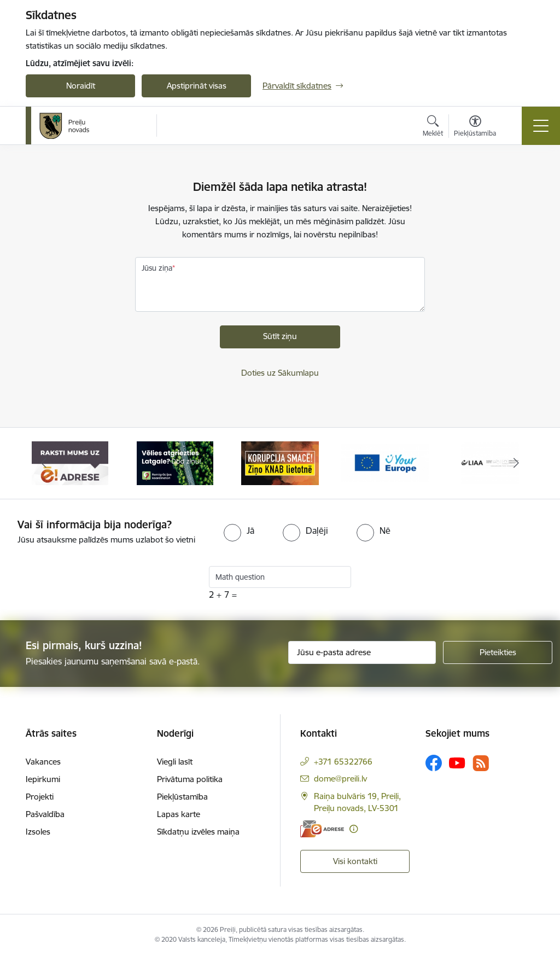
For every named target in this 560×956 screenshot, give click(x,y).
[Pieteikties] (498, 652)
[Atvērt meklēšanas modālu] (433, 127)
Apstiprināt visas (197, 86)
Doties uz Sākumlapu (280, 373)
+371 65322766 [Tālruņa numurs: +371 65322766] (343, 762)
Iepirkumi (43, 779)
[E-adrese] (322, 829)
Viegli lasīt (175, 762)
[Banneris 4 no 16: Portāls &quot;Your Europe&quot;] (385, 462)
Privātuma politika (190, 779)
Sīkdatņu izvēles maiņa (198, 832)
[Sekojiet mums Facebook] (434, 763)
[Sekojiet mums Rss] (481, 763)
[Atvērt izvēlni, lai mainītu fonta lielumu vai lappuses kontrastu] (475, 127)
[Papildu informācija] (354, 829)
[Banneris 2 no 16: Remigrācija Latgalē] (175, 462)
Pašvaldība (45, 814)
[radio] (239, 531)
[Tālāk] (516, 463)
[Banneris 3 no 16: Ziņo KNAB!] (280, 462)
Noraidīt (81, 86)
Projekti (40, 797)
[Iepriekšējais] (44, 463)
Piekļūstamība (182, 797)
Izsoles (38, 832)
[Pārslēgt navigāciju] (541, 126)
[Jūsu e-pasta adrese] (362, 652)
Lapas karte (179, 814)
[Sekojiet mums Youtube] (457, 762)
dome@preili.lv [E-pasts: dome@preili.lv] (340, 779)
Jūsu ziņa (157, 268)
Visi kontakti (355, 861)
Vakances (43, 762)
